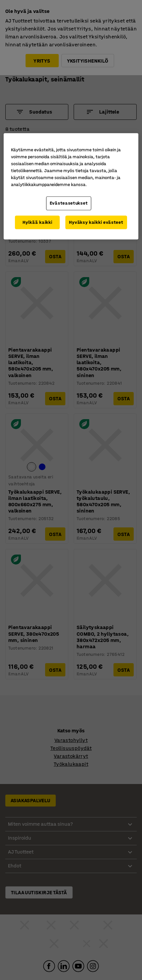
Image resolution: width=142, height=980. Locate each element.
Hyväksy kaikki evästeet (96, 222)
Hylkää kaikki (37, 222)
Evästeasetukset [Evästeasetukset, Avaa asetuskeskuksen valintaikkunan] (69, 203)
